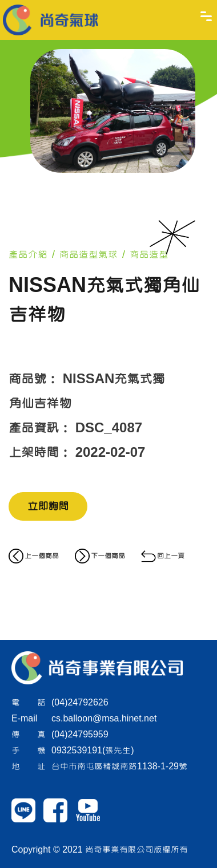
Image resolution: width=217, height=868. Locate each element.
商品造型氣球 (89, 255)
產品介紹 (28, 255)
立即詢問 (48, 506)
